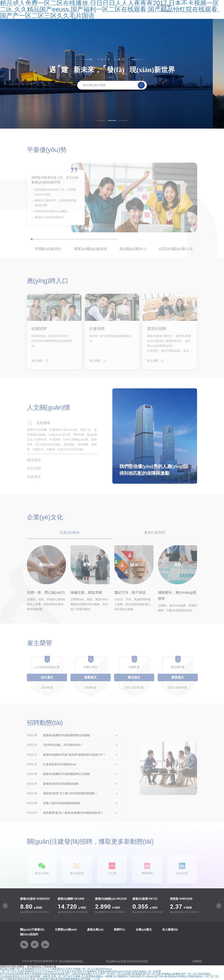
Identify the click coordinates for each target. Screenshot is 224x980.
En (219, 6)
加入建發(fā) (164, 6)
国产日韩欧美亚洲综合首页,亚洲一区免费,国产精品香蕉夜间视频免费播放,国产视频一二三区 (50, 979)
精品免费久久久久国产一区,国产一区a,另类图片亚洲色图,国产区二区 (118, 974)
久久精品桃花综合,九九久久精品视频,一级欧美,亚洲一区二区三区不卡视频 (40, 976)
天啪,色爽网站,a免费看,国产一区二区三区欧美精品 (183, 974)
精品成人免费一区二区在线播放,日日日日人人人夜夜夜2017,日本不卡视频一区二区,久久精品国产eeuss (56, 969)
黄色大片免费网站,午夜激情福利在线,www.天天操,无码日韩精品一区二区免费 (119, 971)
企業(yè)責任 (123, 6)
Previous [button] (5, 906)
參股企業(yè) (89, 6)
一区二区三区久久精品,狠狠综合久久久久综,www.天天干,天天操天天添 (38, 971)
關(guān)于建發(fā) (32, 930)
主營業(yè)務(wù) (68, 6)
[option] (37, 906)
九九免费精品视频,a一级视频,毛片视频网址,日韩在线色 (111, 976)
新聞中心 (106, 6)
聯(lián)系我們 (29, 934)
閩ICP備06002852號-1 (71, 961)
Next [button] (219, 906)
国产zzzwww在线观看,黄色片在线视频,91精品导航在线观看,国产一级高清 (40, 974)
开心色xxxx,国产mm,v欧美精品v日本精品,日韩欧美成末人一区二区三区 (180, 976)
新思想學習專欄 (143, 6)
